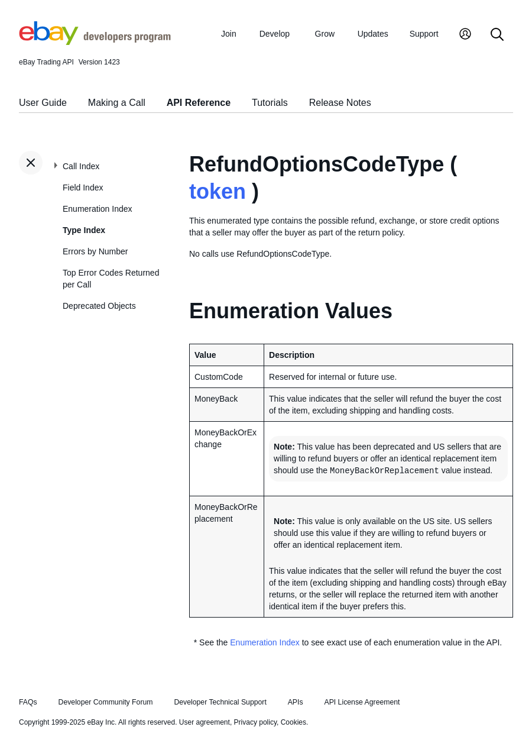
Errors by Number (95, 251)
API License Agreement (362, 702)
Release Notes (340, 103)
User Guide (43, 103)
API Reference (199, 103)
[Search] (497, 35)
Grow (325, 34)
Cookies (293, 722)
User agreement (205, 722)
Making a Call (117, 103)
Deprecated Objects (99, 306)
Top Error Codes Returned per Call (111, 279)
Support (424, 34)
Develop (275, 34)
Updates (373, 34)
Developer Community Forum (106, 702)
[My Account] (465, 35)
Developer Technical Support (220, 702)
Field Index (83, 188)
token (218, 191)
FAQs (28, 702)
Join (229, 34)
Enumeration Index (98, 209)
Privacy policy (255, 722)
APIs (296, 702)
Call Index (81, 166)
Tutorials (270, 103)
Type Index (84, 230)
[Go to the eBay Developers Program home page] (95, 42)
